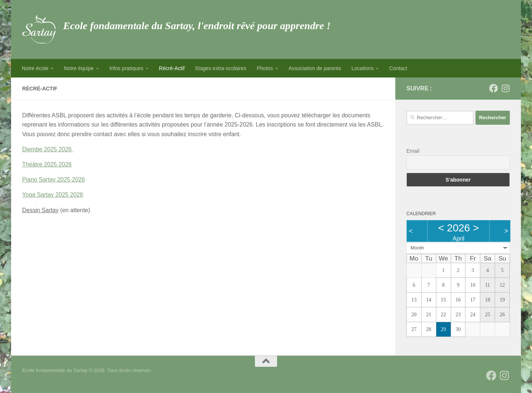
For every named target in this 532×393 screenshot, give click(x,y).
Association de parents (315, 68)
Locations (362, 68)
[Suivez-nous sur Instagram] (505, 88)
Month (417, 248)
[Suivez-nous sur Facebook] (494, 88)
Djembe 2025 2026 (47, 149)
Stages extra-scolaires (221, 68)
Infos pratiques (126, 68)
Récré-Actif (172, 68)
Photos (265, 68)
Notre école (35, 68)
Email (413, 151)
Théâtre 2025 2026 (47, 164)
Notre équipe (79, 68)
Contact (398, 68)
